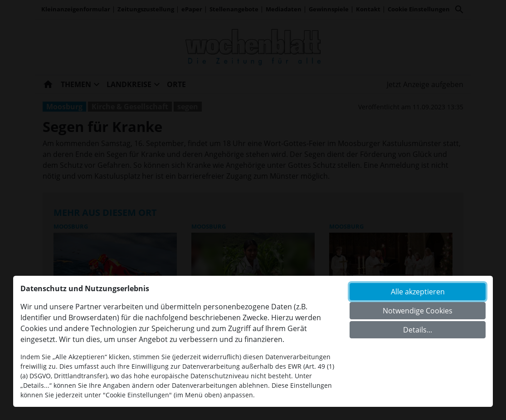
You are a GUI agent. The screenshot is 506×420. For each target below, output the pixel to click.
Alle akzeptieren (418, 292)
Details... (418, 330)
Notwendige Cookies (418, 311)
